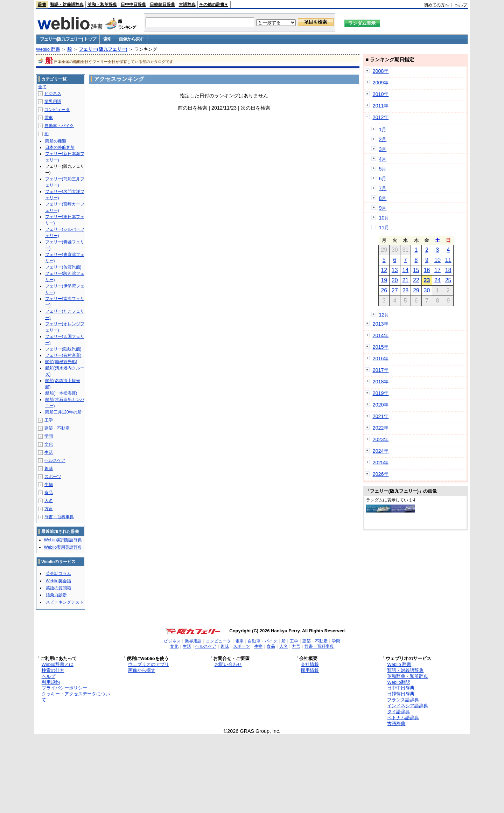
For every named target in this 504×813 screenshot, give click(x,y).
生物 (49, 485)
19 (384, 280)
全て (42, 87)
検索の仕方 (53, 670)
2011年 (380, 106)
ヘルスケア (55, 460)
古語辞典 (187, 5)
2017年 (380, 370)
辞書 (42, 5)
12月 (384, 315)
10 (437, 260)
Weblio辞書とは (58, 664)
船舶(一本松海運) (61, 393)
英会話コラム (58, 574)
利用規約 (51, 682)
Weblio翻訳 (398, 682)
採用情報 (310, 670)
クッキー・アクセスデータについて (76, 697)
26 (384, 290)
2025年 (380, 463)
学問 (49, 436)
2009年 (380, 83)
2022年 (380, 428)
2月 (383, 139)
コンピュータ (57, 110)
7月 (383, 188)
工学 (49, 420)
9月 (383, 208)
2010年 (380, 94)
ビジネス (53, 93)
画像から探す (131, 39)
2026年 (380, 474)
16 (427, 270)
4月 (383, 159)
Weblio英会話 (58, 581)
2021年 (380, 416)
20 (395, 280)
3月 (383, 149)
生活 (49, 452)
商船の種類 (56, 141)
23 (427, 280)
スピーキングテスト (65, 602)
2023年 (380, 439)
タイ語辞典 (398, 712)
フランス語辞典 (403, 700)
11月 (384, 228)
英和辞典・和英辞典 (408, 676)
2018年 (380, 382)
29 (416, 290)
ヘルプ (461, 5)
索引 (107, 39)
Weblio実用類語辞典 (63, 540)
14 (405, 270)
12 (384, 270)
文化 (49, 444)
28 (405, 290)
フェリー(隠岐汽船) (63, 349)
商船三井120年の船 (63, 412)
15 (416, 270)
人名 (49, 501)
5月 (383, 169)
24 (437, 280)
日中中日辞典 (133, 5)
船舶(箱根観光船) (61, 362)
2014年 (380, 335)
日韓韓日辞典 (162, 5)
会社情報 (310, 664)
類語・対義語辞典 (67, 5)
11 (448, 260)
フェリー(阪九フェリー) (103, 49)
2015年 (380, 347)
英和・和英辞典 (102, 5)
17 (437, 270)
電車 (49, 118)
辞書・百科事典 (59, 517)
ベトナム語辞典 (403, 718)
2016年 (380, 359)
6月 (383, 179)
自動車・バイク (59, 126)
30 (427, 290)
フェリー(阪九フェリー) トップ (68, 39)
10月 (384, 218)
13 (395, 270)
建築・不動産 (57, 428)
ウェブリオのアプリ (149, 664)
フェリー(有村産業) (63, 355)
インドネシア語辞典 (408, 706)
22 (416, 280)
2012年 (380, 117)
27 (395, 290)
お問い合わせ (228, 664)
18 (448, 270)
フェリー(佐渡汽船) (63, 267)
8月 (383, 198)
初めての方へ (436, 5)
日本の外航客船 (60, 147)
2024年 (380, 451)
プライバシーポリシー (64, 688)
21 (405, 280)
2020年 (380, 405)
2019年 (380, 393)
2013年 (380, 324)
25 (448, 280)
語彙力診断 (56, 595)
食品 (49, 493)
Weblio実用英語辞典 (63, 547)
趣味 (49, 468)
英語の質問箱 (58, 588)
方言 (49, 509)
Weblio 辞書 (48, 49)
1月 (383, 130)
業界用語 (53, 102)
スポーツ (53, 477)
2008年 (380, 71)
